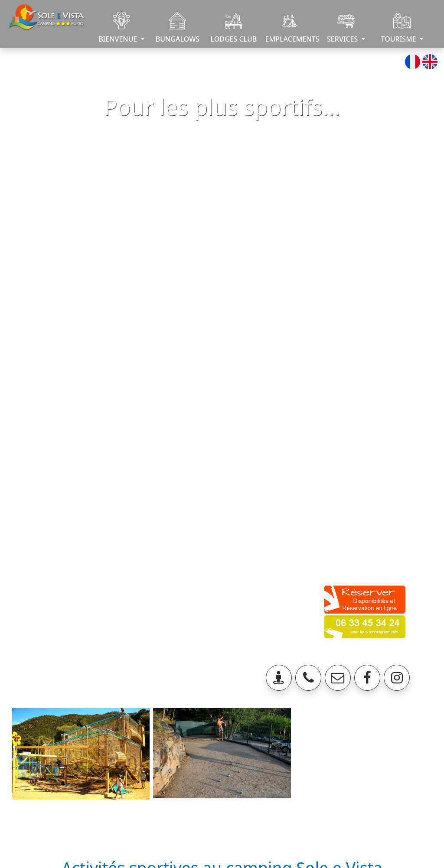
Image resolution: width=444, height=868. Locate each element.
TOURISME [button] (400, 28)
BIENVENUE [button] (119, 28)
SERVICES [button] (343, 28)
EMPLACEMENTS (292, 28)
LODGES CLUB (233, 28)
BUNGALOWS (178, 28)
